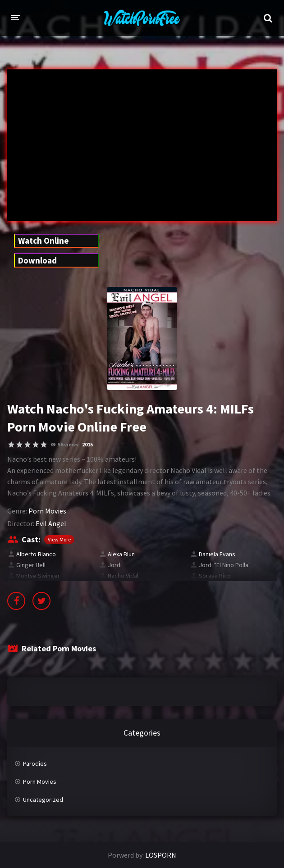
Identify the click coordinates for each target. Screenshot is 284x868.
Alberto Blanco (36, 554)
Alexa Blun (121, 554)
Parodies (35, 763)
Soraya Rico (215, 576)
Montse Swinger (38, 576)
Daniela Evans (217, 554)
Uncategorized (43, 800)
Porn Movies (47, 511)
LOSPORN (161, 855)
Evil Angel (51, 523)
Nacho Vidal (123, 576)
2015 (87, 444)
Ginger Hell (31, 565)
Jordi (115, 565)
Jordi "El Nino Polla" (225, 565)
